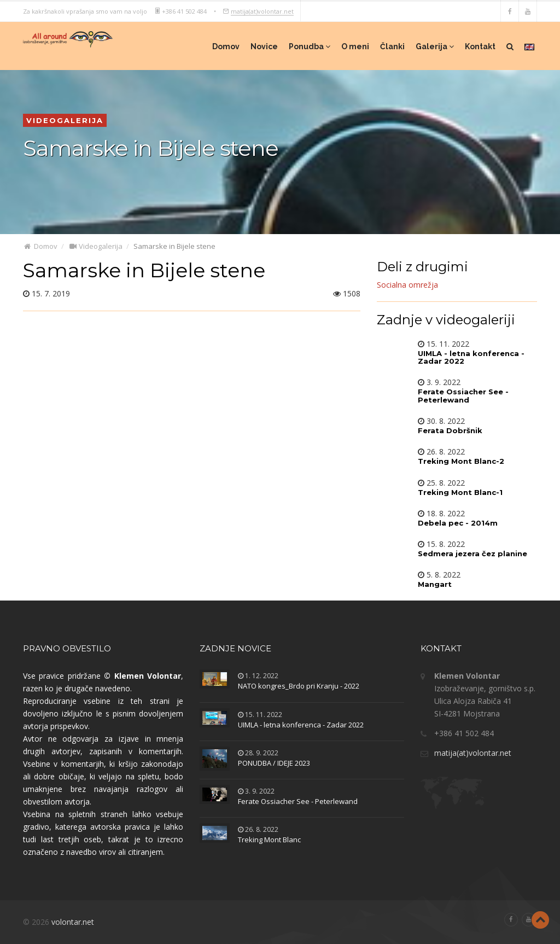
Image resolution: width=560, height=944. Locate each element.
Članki (392, 46)
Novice (264, 46)
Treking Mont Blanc (269, 840)
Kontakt (480, 46)
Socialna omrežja (407, 285)
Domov (226, 46)
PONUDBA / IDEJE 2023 (274, 763)
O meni (355, 46)
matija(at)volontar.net (262, 11)
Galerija (435, 46)
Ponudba (310, 46)
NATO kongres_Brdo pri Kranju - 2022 (299, 686)
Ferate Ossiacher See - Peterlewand (298, 801)
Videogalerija (96, 246)
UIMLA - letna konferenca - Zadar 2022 (301, 725)
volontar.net (73, 922)
